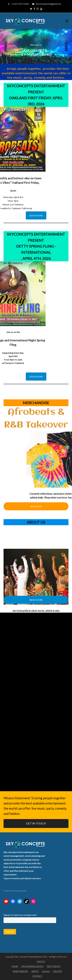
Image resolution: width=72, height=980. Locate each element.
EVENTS (41, 961)
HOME (15, 966)
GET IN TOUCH (36, 823)
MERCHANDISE (20, 971)
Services (46, 971)
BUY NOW (36, 506)
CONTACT (37, 976)
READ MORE (36, 600)
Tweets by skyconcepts (15, 891)
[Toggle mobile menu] (67, 21)
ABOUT (35, 971)
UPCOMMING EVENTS (32, 966)
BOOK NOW (36, 215)
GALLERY (58, 971)
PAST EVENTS (54, 966)
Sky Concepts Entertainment (28, 957)
